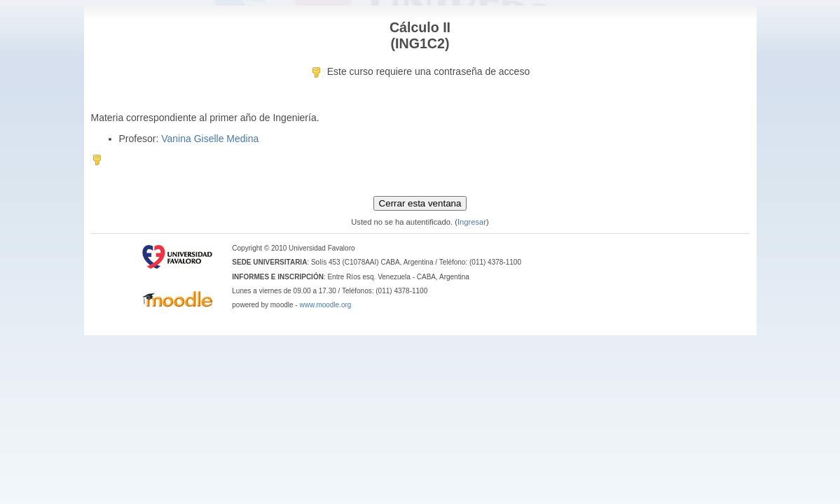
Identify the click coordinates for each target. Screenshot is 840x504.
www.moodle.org (325, 305)
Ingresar (472, 222)
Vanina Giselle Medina (210, 139)
